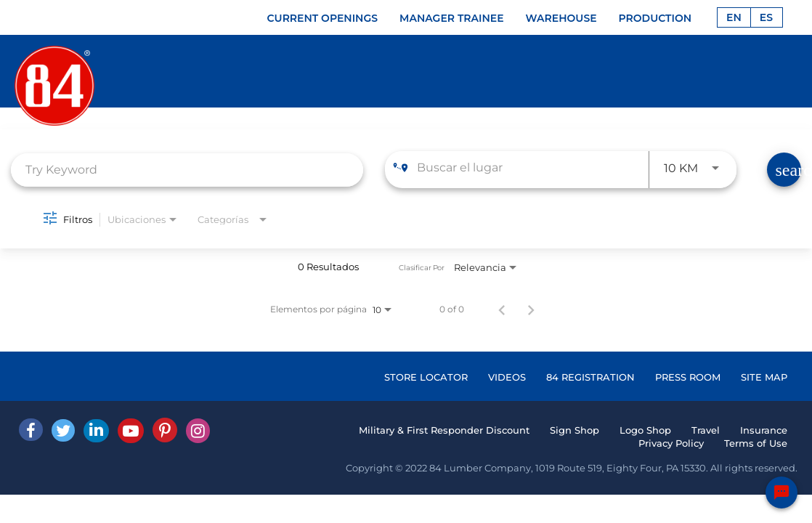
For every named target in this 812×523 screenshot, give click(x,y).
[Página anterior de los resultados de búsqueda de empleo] (502, 309)
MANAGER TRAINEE (452, 18)
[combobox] (187, 170)
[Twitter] (63, 430)
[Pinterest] (165, 430)
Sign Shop (575, 430)
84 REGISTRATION (590, 377)
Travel (706, 430)
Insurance (764, 430)
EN (734, 17)
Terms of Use (756, 443)
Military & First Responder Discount (444, 430)
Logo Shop (645, 430)
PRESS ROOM (688, 377)
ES (766, 17)
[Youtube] (131, 431)
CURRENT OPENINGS (323, 18)
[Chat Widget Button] (781, 492)
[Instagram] (198, 431)
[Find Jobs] (784, 170)
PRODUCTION (655, 18)
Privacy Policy (671, 443)
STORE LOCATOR (426, 377)
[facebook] (31, 430)
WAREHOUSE (561, 18)
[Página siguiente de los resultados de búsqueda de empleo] (531, 309)
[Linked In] (96, 431)
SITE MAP (764, 377)
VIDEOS (507, 377)
